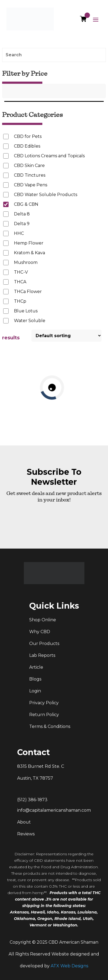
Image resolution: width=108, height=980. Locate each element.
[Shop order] (66, 336)
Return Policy (44, 715)
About (24, 822)
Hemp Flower (29, 243)
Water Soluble (30, 321)
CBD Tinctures (30, 175)
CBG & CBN (26, 204)
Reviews (26, 834)
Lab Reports (42, 655)
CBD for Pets (28, 136)
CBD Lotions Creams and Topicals (49, 156)
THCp (20, 301)
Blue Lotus (26, 311)
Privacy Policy (44, 703)
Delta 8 (22, 214)
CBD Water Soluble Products (46, 195)
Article (36, 667)
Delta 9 (22, 224)
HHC (19, 233)
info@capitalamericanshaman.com (54, 810)
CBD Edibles (27, 146)
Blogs (35, 679)
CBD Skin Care (29, 165)
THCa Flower (28, 292)
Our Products (44, 644)
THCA (20, 282)
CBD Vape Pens (31, 185)
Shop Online (43, 620)
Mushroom (26, 262)
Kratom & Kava (29, 253)
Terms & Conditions (50, 726)
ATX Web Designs (69, 966)
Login (35, 691)
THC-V (21, 272)
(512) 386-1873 (32, 800)
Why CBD (40, 632)
